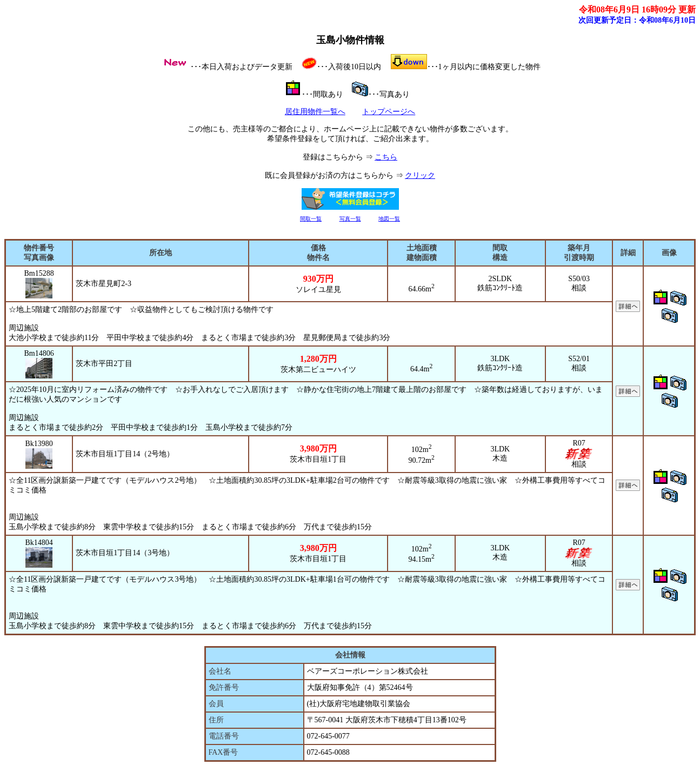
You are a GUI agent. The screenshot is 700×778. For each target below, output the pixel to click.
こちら (386, 157)
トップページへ (389, 112)
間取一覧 (311, 219)
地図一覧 (389, 219)
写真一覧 (350, 219)
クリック (420, 175)
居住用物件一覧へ (315, 112)
